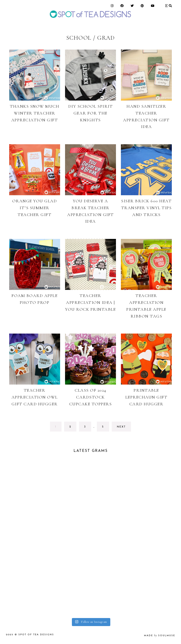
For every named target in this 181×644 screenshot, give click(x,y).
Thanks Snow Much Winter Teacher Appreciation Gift (35, 113)
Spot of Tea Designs (36, 635)
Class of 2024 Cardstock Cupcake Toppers (91, 397)
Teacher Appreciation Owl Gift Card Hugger (35, 397)
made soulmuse (160, 636)
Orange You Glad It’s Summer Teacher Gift (35, 208)
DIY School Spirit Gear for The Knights (91, 113)
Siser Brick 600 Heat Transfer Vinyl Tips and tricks (146, 208)
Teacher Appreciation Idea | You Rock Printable (90, 302)
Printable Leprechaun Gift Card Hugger (146, 397)
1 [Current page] (58, 428)
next (121, 427)
